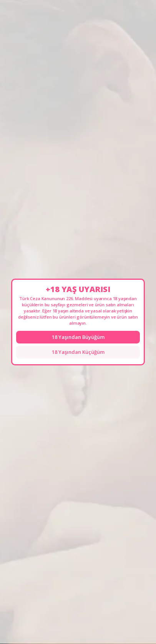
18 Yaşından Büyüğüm (78, 337)
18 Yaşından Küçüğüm (78, 352)
